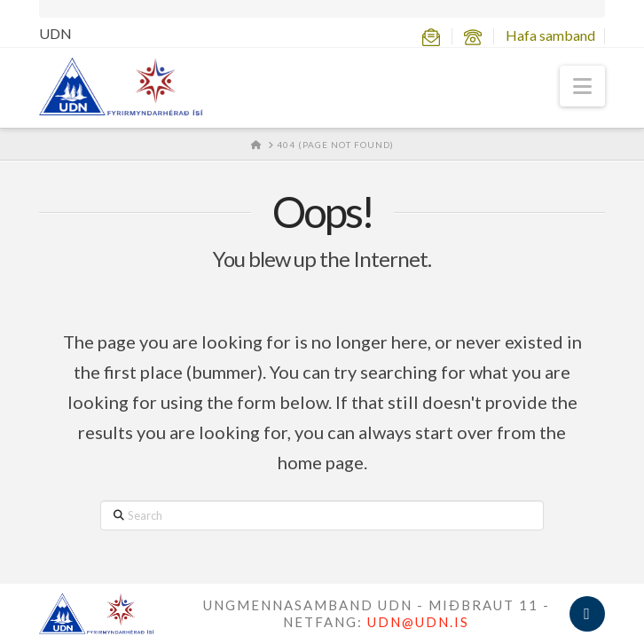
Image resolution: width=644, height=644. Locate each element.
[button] (582, 86)
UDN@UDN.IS (418, 622)
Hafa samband (550, 35)
